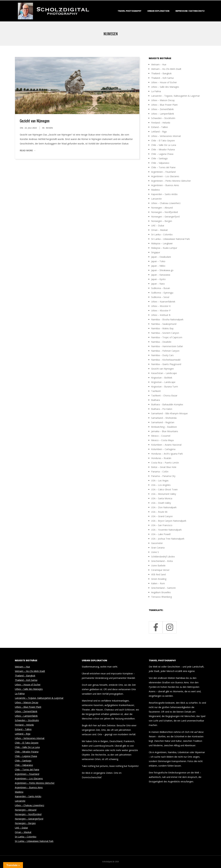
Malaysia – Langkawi (162, 243)
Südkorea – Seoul (160, 297)
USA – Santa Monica (162, 498)
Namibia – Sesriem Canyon (165, 333)
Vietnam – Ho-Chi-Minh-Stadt (166, 69)
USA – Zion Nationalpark (164, 507)
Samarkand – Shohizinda (164, 418)
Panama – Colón (160, 472)
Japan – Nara (158, 284)
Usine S (155, 552)
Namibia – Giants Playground (166, 364)
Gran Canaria (158, 548)
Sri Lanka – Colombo (162, 234)
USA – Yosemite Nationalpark (166, 530)
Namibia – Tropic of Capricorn (167, 337)
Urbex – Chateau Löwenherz (166, 203)
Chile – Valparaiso (160, 163)
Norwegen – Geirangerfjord (165, 217)
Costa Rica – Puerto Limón (165, 463)
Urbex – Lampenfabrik (163, 114)
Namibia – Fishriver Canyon (165, 351)
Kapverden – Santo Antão (164, 194)
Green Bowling (159, 579)
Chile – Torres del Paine (163, 167)
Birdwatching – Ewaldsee (164, 427)
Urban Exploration (158, 11)
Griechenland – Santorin (163, 588)
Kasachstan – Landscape (164, 373)
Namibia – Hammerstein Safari (167, 346)
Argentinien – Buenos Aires (165, 185)
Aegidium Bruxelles (161, 592)
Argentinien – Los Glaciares (165, 176)
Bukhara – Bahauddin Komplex (167, 404)
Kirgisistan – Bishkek (162, 378)
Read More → (28, 150)
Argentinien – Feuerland (163, 172)
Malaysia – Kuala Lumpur (164, 248)
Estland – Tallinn (160, 127)
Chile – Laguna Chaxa (162, 154)
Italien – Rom (158, 583)
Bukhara (155, 400)
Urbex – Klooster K (161, 306)
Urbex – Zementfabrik (162, 109)
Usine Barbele (158, 565)
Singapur (156, 252)
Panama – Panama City (163, 476)
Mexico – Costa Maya (162, 440)
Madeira (155, 190)
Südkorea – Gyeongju (162, 293)
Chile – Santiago (159, 158)
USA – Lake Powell (161, 534)
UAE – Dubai (158, 226)
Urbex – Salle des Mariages (165, 87)
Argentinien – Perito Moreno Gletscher (171, 181)
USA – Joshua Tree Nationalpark (168, 539)
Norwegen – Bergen (162, 221)
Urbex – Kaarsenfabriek (163, 302)
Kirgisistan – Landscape (163, 382)
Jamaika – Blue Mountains (165, 431)
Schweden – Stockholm (163, 118)
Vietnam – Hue (159, 64)
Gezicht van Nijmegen (35, 121)
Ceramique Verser (160, 570)
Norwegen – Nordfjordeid (164, 212)
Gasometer (157, 543)
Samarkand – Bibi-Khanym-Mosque (169, 413)
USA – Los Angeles (161, 485)
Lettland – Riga (159, 132)
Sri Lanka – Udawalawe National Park (170, 239)
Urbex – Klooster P (161, 311)
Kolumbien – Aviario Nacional (166, 445)
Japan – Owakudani (161, 257)
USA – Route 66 (159, 512)
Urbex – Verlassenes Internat (166, 136)
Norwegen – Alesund (162, 208)
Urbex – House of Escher (164, 82)
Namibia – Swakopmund (164, 324)
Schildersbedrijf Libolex (163, 557)
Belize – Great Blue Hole (164, 467)
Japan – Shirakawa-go (162, 270)
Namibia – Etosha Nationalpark (167, 319)
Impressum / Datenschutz (190, 11)
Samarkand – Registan (163, 422)
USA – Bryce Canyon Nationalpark (169, 521)
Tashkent (156, 391)
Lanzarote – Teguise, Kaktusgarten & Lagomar (175, 96)
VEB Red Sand (158, 574)
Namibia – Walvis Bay (162, 328)
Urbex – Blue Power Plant (164, 105)
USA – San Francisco (162, 525)
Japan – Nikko (158, 266)
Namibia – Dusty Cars (162, 355)
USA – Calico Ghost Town (164, 489)
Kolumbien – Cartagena (163, 449)
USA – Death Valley (161, 503)
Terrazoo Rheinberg (161, 597)
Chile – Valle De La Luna (164, 145)
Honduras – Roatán (161, 458)
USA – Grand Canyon (162, 516)
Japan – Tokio (158, 261)
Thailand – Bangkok (161, 73)
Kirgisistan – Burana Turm (165, 387)
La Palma (156, 91)
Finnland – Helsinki (161, 123)
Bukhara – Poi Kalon (162, 409)
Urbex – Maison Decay (163, 100)
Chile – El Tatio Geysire (163, 141)
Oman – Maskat (159, 230)
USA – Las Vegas (160, 480)
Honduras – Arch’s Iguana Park (167, 454)
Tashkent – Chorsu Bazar (164, 395)
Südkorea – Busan (161, 288)
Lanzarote (156, 199)
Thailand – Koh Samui (162, 78)
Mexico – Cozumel (161, 436)
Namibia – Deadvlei (161, 342)
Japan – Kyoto (158, 279)
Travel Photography (129, 11)
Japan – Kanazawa (161, 275)
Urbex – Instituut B (161, 315)
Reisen (49, 128)
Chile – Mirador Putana (163, 149)
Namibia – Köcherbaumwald (166, 360)
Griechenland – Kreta (162, 561)
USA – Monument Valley (164, 494)
